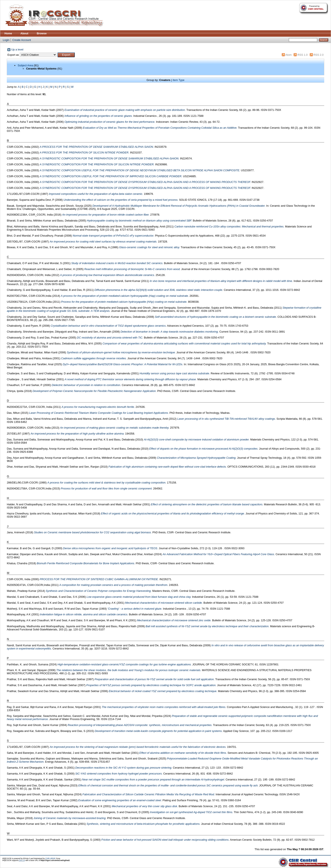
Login (6, 40)
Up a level (17, 49)
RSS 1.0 (303, 55)
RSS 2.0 (318, 55)
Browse (42, 33)
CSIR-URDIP (50, 859)
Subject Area (25, 65)
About (24, 33)
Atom (289, 55)
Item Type (178, 80)
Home (8, 33)
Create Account (22, 40)
